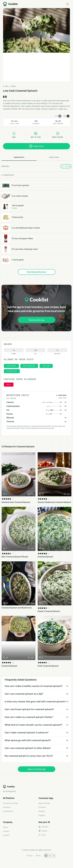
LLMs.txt (20, 856)
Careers (6, 831)
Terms (38, 856)
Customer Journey (10, 803)
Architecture (8, 811)
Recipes (42, 811)
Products (42, 807)
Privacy (30, 856)
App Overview (44, 803)
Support (42, 815)
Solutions (7, 807)
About (5, 827)
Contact (6, 835)
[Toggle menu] (68, 4)
